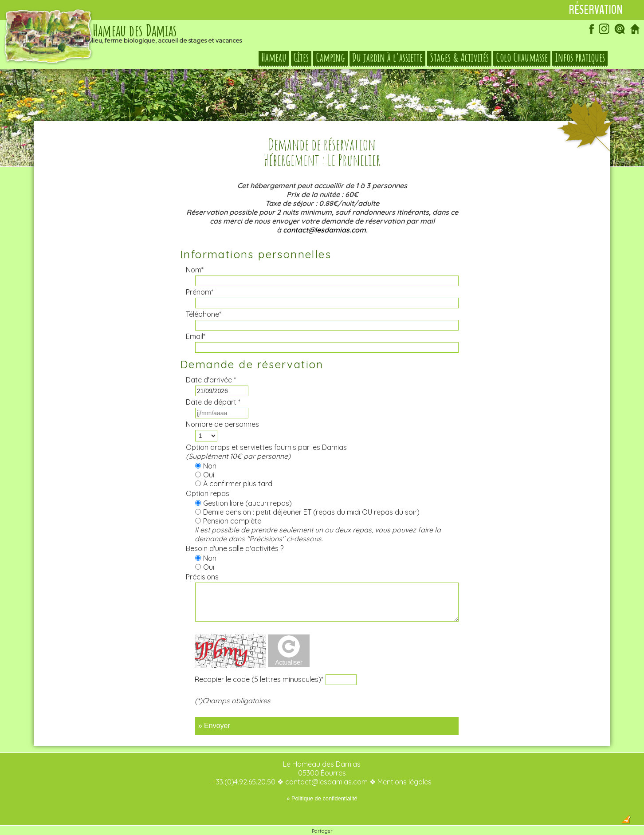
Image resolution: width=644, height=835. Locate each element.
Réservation (596, 10)
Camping (330, 58)
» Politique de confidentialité (322, 781)
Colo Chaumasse (522, 58)
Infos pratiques (580, 58)
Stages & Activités (459, 58)
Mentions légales (404, 764)
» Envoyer (214, 708)
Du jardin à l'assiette (387, 58)
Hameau (274, 58)
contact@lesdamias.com (324, 212)
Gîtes (301, 58)
